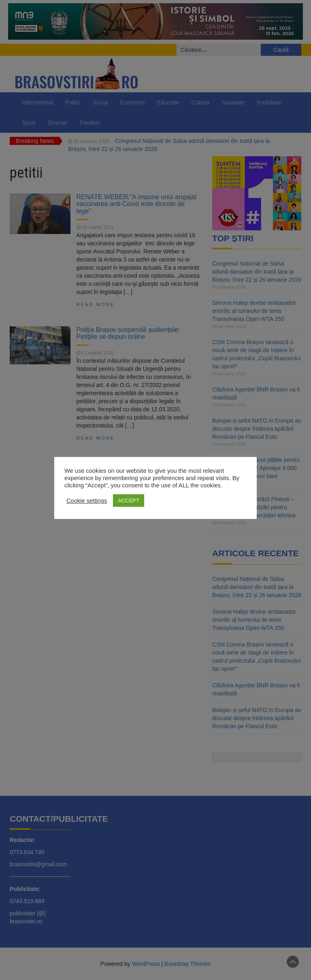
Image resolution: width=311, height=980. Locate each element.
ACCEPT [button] (129, 501)
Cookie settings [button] (87, 501)
